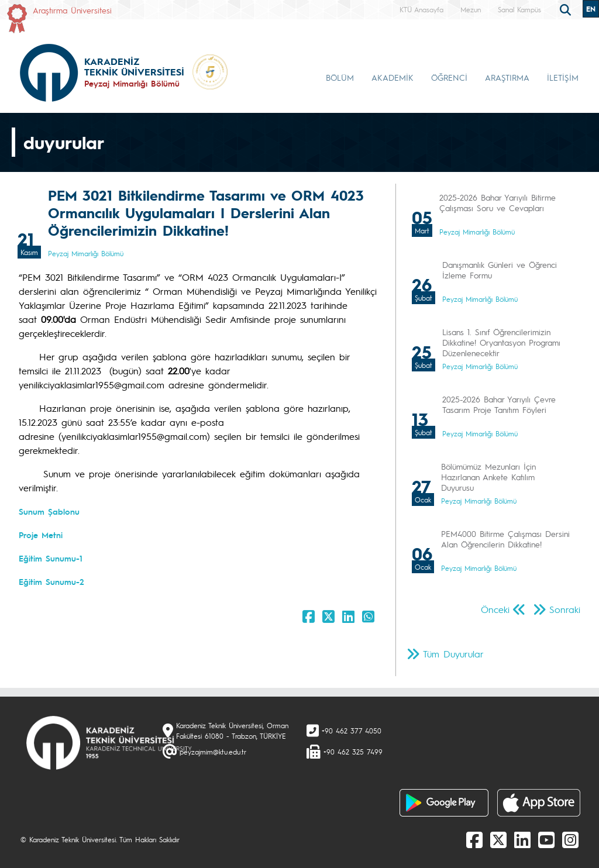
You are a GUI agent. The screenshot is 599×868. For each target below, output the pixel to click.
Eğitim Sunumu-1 (51, 558)
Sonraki (565, 609)
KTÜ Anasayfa (421, 9)
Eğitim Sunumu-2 (51, 581)
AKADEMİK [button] (393, 77)
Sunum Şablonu (49, 511)
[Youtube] (546, 839)
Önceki (495, 609)
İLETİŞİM (563, 77)
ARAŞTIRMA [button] (507, 77)
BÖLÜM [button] (340, 77)
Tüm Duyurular (453, 654)
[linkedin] (522, 839)
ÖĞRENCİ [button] (449, 77)
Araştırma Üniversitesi (72, 10)
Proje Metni (41, 535)
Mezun (471, 9)
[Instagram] (570, 839)
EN (591, 9)
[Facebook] (474, 839)
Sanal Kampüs (519, 9)
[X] (498, 839)
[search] (567, 9)
